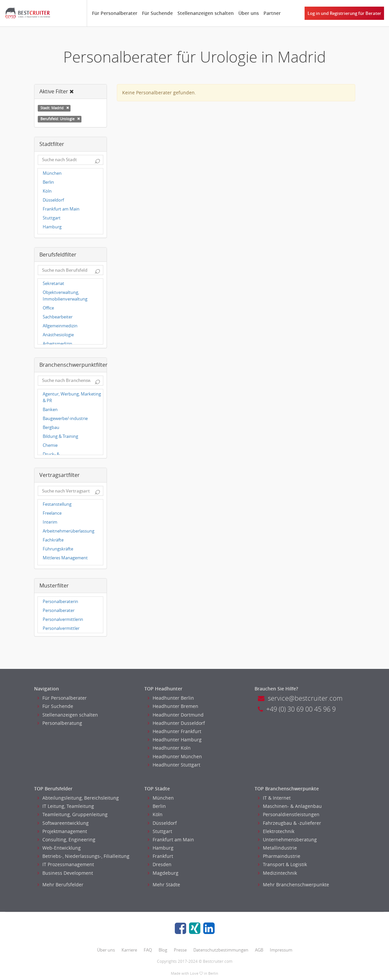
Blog (163, 950)
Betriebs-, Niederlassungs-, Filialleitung (83, 856)
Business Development (65, 873)
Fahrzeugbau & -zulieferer (290, 823)
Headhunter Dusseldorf (176, 723)
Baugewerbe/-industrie (65, 419)
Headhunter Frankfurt (174, 731)
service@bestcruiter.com (300, 698)
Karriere (129, 950)
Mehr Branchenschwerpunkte (293, 885)
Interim (50, 522)
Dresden (160, 864)
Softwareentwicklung (63, 823)
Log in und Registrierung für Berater (344, 13)
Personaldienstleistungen (289, 814)
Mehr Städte (164, 885)
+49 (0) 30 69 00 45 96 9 (297, 709)
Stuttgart (52, 218)
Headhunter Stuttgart (174, 765)
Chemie (50, 445)
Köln (47, 191)
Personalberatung (60, 723)
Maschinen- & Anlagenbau (290, 806)
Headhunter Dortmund (176, 715)
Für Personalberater (115, 13)
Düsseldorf (53, 200)
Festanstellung (57, 504)
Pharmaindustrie (279, 856)
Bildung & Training (60, 436)
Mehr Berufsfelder (60, 885)
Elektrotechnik (276, 831)
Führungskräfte (58, 549)
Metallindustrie (277, 848)
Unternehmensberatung (287, 840)
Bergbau (51, 427)
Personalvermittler (61, 628)
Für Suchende (157, 13)
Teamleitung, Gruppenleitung (73, 814)
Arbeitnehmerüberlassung (69, 531)
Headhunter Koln (169, 748)
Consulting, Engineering (66, 840)
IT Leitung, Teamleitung (66, 806)
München (52, 173)
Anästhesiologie (58, 335)
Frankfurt (160, 856)
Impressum (281, 950)
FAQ (148, 950)
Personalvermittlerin (63, 619)
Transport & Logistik (282, 864)
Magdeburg (163, 873)
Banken (50, 410)
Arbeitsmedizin (57, 344)
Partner (272, 13)
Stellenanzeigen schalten (206, 13)
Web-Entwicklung (59, 848)
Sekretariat (53, 283)
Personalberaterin (60, 602)
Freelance (52, 513)
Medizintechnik (277, 873)
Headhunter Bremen (173, 706)
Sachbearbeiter (58, 317)
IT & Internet (274, 798)
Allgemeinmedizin (60, 326)
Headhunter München (175, 756)
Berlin (48, 182)
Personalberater (59, 610)
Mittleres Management (65, 558)
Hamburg (52, 227)
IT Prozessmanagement (66, 864)
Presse (180, 950)
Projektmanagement (62, 831)
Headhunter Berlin (171, 698)
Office (48, 308)
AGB (259, 950)
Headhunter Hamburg (175, 740)
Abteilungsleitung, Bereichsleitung (78, 798)
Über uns (249, 13)
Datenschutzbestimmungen (221, 950)
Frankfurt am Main (61, 209)
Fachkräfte (53, 540)
